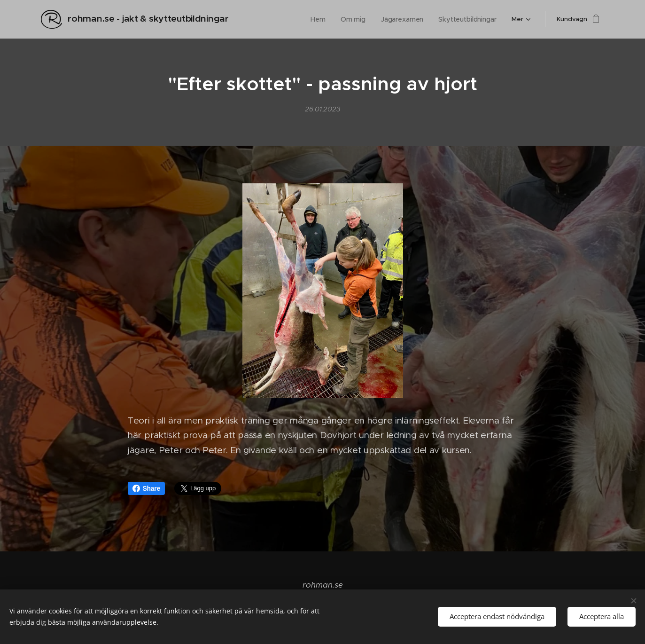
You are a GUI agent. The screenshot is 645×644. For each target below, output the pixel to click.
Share (147, 488)
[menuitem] (272, 19)
